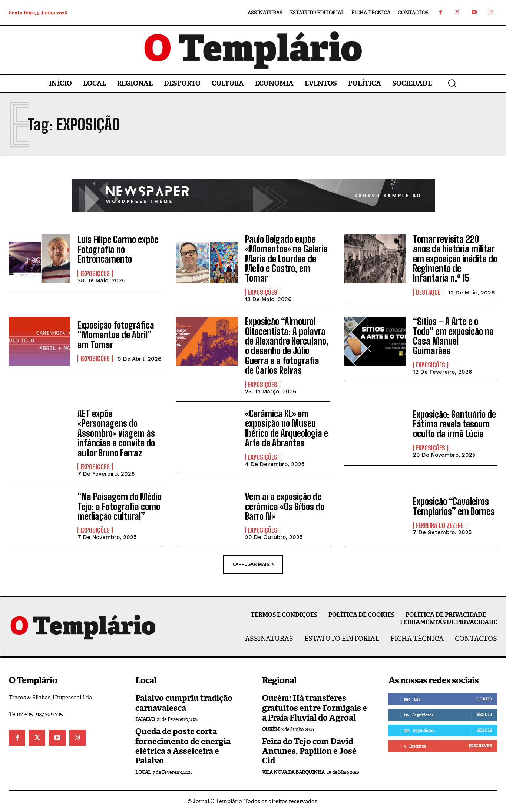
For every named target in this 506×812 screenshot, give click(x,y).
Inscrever (480, 746)
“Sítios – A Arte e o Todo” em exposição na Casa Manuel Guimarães (453, 336)
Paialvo (145, 719)
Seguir (484, 715)
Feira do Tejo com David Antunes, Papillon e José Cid (309, 751)
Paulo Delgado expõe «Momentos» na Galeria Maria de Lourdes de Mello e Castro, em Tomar (286, 259)
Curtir (484, 699)
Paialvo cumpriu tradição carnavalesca (184, 703)
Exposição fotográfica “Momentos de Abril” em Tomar (116, 335)
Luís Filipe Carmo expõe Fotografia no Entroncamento (118, 249)
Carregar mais (253, 565)
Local (143, 772)
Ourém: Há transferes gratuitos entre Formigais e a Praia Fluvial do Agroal (315, 708)
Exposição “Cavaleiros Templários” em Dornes (454, 506)
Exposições (95, 273)
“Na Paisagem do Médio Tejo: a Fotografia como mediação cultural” (120, 506)
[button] (452, 83)
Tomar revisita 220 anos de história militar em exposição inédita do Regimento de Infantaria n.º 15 (455, 259)
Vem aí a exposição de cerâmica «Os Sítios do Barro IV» (285, 506)
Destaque (428, 292)
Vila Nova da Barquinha (293, 772)
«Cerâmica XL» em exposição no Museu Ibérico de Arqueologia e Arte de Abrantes (287, 428)
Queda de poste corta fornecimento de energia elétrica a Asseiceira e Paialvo (183, 746)
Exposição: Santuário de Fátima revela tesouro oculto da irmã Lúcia (454, 424)
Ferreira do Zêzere (440, 525)
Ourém (271, 729)
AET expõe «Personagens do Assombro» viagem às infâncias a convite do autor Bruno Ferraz (116, 433)
